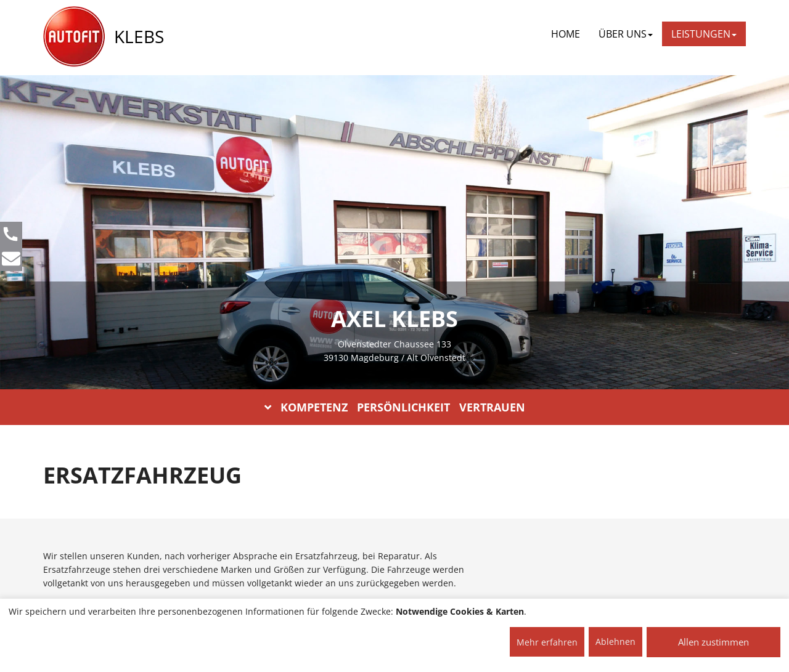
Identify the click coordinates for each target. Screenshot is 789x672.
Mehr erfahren (547, 642)
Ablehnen (615, 642)
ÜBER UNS (626, 34)
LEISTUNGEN (704, 34)
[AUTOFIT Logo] (74, 37)
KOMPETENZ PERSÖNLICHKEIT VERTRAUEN (395, 407)
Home (566, 34)
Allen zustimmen (713, 642)
